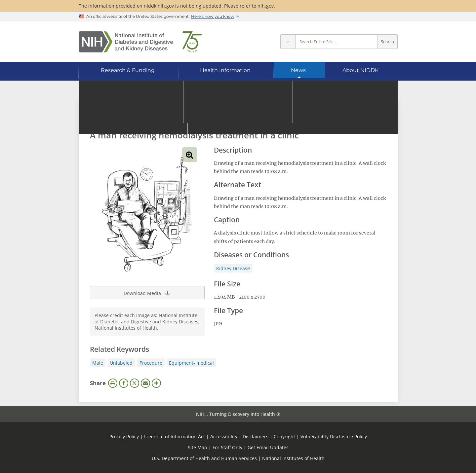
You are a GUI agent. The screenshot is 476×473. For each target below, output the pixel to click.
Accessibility (224, 437)
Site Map (198, 447)
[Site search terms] (337, 42)
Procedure (151, 363)
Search (387, 42)
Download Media (147, 293)
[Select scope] (288, 42)
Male (98, 363)
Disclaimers (256, 437)
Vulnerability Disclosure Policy (334, 437)
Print (113, 383)
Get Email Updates (268, 447)
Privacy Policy (124, 437)
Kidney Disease (233, 268)
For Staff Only (227, 447)
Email (145, 383)
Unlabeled (121, 363)
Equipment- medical (191, 363)
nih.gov (266, 6)
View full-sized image (190, 155)
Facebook (124, 383)
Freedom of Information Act (175, 437)
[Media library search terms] (228, 117)
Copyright (284, 437)
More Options (156, 383)
